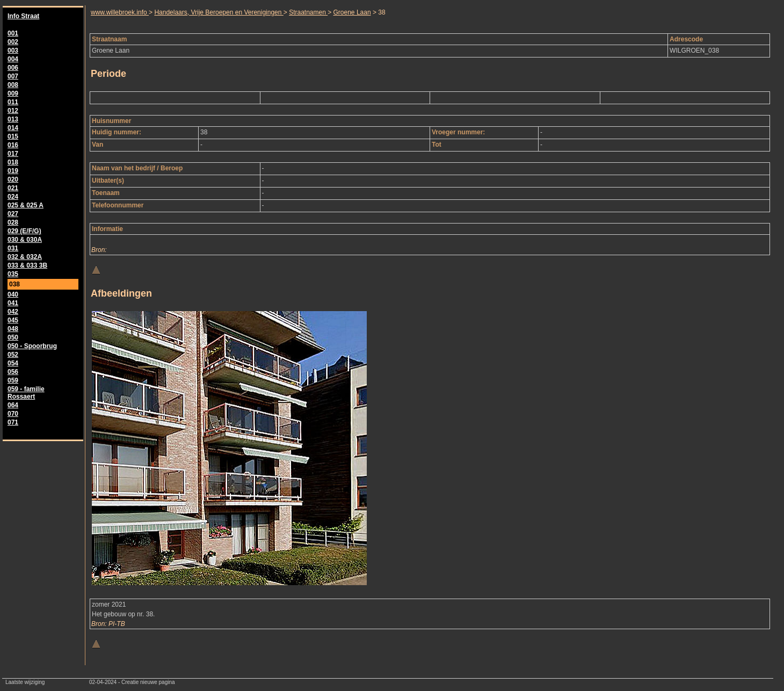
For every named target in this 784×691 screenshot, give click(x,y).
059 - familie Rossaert (26, 393)
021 (13, 188)
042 (13, 312)
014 (13, 128)
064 (13, 405)
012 (13, 111)
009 (13, 93)
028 (13, 222)
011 (13, 102)
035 (13, 274)
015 (13, 136)
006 (13, 68)
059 (13, 380)
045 (13, 320)
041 (13, 303)
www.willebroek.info (120, 12)
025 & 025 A (26, 205)
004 (13, 59)
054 (13, 363)
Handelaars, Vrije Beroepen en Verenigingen (219, 12)
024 (13, 197)
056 (13, 372)
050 (13, 337)
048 (13, 329)
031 (13, 248)
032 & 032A (25, 257)
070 (13, 414)
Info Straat (23, 16)
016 (13, 145)
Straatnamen (308, 12)
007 (13, 76)
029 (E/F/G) (24, 231)
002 (13, 42)
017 (13, 154)
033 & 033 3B (27, 265)
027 (13, 214)
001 (13, 33)
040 (13, 294)
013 (13, 119)
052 (13, 355)
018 (13, 162)
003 (13, 51)
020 (13, 179)
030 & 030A (25, 240)
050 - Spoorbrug (32, 346)
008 (13, 85)
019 (13, 171)
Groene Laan (352, 12)
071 (13, 422)
